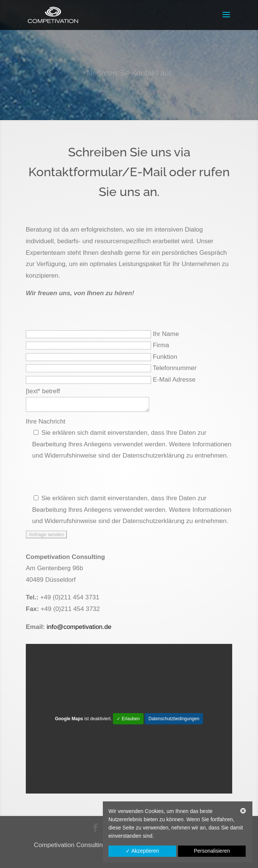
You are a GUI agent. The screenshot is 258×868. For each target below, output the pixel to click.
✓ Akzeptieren (142, 851)
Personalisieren (212, 851)
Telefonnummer (174, 368)
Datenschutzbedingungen (174, 719)
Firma (161, 345)
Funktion (165, 357)
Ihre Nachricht (46, 421)
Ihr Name (166, 334)
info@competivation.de (79, 627)
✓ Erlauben (128, 719)
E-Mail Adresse (174, 380)
